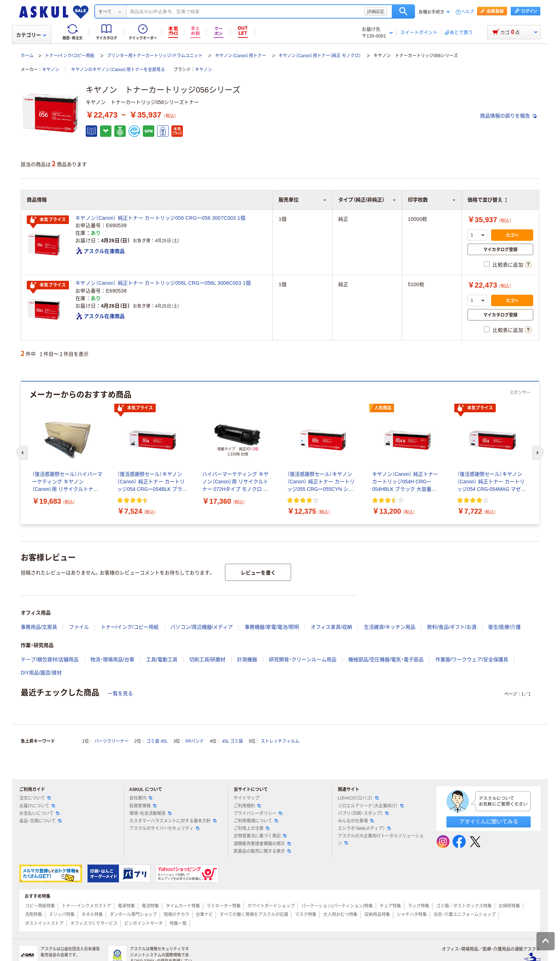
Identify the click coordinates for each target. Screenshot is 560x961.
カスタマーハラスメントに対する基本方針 (173, 821)
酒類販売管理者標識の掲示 (262, 844)
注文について (35, 798)
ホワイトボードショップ (271, 906)
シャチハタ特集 (412, 915)
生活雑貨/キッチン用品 (390, 627)
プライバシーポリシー (258, 813)
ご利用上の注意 (251, 828)
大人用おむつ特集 (340, 915)
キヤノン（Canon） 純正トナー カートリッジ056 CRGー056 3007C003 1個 (160, 218)
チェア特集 (390, 906)
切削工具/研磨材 (207, 659)
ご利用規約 (247, 806)
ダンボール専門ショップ (133, 915)
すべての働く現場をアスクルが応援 (254, 915)
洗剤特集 (34, 915)
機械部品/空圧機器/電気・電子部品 (386, 659)
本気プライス (48, 220)
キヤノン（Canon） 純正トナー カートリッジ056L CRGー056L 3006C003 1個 (163, 283)
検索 (403, 11)
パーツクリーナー (111, 741)
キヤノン (51, 70)
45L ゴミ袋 (233, 741)
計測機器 (247, 659)
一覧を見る (120, 693)
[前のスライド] (22, 453)
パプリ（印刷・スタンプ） (363, 813)
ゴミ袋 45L (157, 741)
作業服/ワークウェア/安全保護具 (472, 659)
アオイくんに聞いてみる (489, 821)
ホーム (27, 56)
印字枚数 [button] (432, 200)
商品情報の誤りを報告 (508, 116)
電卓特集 (126, 906)
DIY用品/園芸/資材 (41, 673)
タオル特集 (92, 915)
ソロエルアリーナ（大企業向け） (371, 806)
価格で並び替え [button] (487, 200)
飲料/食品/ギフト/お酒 (452, 627)
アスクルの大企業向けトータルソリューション (381, 839)
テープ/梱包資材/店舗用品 (50, 659)
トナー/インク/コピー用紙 (70, 56)
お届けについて (37, 806)
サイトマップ (246, 798)
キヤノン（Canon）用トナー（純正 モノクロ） (320, 56)
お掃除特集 (509, 906)
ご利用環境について (256, 821)
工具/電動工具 (162, 659)
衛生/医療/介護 (505, 627)
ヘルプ (467, 12)
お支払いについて (39, 813)
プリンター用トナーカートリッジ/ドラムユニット (154, 56)
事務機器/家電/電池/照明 (272, 627)
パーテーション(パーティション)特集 (337, 906)
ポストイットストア (44, 923)
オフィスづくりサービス (94, 923)
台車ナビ (204, 915)
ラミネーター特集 (224, 906)
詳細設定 (376, 11)
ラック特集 (419, 906)
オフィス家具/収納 (331, 627)
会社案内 (141, 798)
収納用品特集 (377, 915)
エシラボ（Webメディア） (364, 828)
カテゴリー (31, 35)
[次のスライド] (538, 453)
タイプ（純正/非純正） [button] (367, 200)
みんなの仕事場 (356, 821)
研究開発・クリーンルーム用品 (303, 659)
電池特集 (150, 906)
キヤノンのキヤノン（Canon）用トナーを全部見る (118, 70)
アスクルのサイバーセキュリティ (164, 828)
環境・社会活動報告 (150, 813)
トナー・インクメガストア (86, 906)
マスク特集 (306, 915)
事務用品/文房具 (39, 627)
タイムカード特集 (183, 906)
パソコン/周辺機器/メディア (202, 627)
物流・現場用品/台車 (112, 659)
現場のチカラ (176, 915)
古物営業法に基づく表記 (260, 836)
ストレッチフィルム (280, 741)
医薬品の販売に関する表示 (262, 851)
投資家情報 (143, 806)
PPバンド (195, 741)
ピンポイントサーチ (144, 923)
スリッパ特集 (62, 915)
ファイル (79, 627)
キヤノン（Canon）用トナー (241, 56)
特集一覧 (178, 923)
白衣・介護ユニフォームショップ (465, 915)
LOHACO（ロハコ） (358, 798)
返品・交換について (40, 821)
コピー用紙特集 (40, 906)
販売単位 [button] (302, 200)
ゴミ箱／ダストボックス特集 (464, 906)
